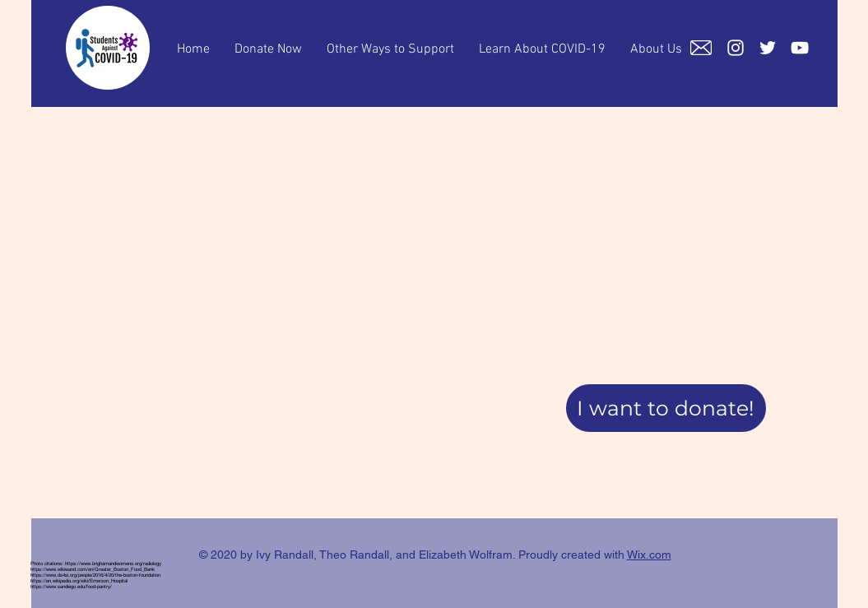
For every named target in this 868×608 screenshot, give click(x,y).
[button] (666, 408)
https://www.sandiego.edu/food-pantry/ (71, 586)
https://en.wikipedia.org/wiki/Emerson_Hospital (79, 580)
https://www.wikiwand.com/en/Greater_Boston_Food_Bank (93, 569)
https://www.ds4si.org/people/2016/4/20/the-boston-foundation (95, 575)
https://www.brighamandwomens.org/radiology (113, 563)
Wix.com (649, 555)
